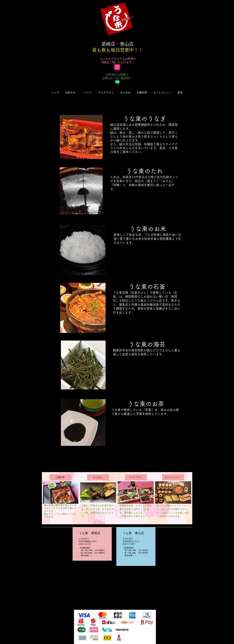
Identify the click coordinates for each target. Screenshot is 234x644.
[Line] (117, 82)
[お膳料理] (61, 477)
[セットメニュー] (173, 477)
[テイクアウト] (136, 477)
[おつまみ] (98, 477)
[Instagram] (117, 67)
